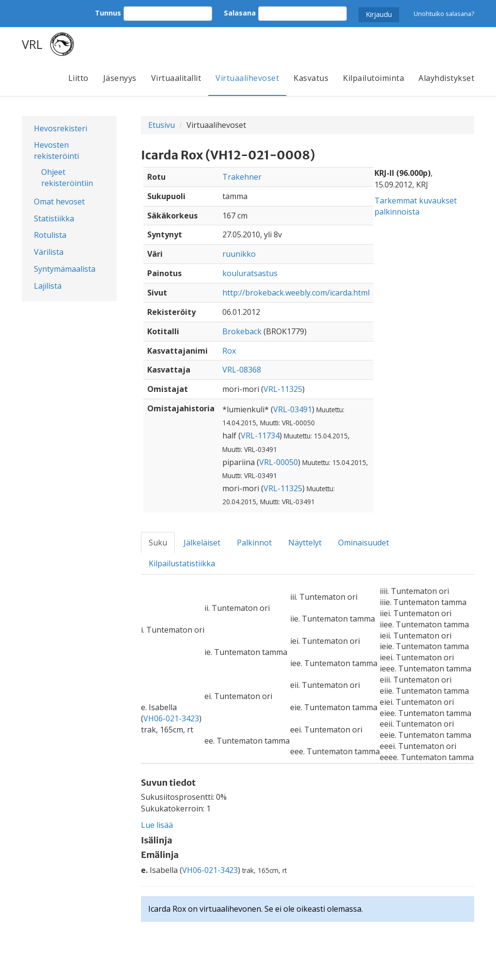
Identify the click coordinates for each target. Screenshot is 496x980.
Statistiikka (54, 218)
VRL (32, 44)
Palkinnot (254, 543)
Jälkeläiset (202, 543)
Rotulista (50, 235)
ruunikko (239, 254)
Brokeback (242, 331)
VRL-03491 (293, 409)
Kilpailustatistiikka (182, 563)
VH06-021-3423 (171, 718)
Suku (158, 543)
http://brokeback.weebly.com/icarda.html (296, 293)
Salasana (240, 13)
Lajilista (48, 286)
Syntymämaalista (65, 269)
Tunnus (108, 13)
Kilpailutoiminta (373, 78)
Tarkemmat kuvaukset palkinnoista (416, 206)
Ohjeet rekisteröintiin (67, 178)
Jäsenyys (120, 78)
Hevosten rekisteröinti (56, 150)
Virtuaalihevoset (247, 78)
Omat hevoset (59, 202)
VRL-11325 (283, 389)
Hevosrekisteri (61, 128)
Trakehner (242, 177)
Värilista (49, 252)
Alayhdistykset (446, 78)
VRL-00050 (279, 462)
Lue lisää (157, 825)
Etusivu (162, 125)
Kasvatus (311, 78)
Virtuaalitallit (176, 78)
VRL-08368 (242, 370)
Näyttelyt (305, 543)
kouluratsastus (250, 273)
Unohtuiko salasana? (444, 14)
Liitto (78, 78)
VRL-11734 (260, 436)
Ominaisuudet (364, 543)
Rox (229, 351)
